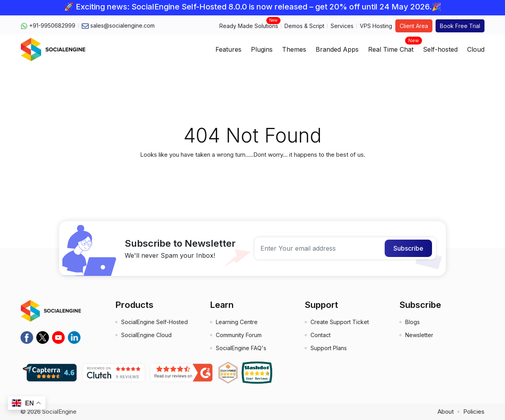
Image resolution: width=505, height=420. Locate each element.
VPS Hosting (376, 26)
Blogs (412, 322)
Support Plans (329, 348)
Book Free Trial (460, 26)
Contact (321, 335)
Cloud (476, 49)
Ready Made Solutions (249, 25)
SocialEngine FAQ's (241, 348)
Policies (474, 412)
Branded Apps (337, 49)
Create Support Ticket (340, 322)
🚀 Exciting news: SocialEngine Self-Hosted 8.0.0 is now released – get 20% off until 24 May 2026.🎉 (253, 7)
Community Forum (239, 335)
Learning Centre (237, 322)
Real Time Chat (391, 47)
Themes (294, 49)
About (446, 412)
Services (342, 26)
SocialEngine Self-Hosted (154, 322)
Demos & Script (304, 26)
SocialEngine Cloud (146, 335)
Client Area (414, 26)
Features (228, 49)
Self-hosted (440, 49)
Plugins (262, 49)
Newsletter (419, 335)
